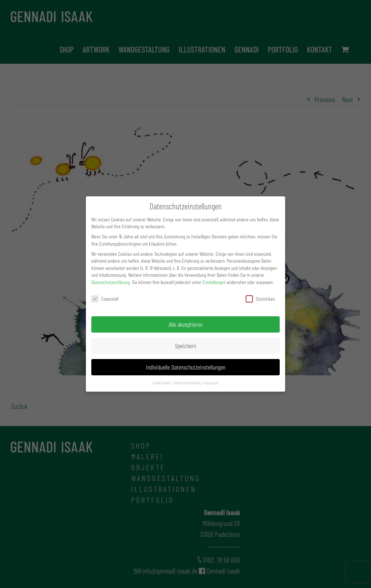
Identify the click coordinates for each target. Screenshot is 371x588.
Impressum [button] (211, 383)
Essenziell (105, 299)
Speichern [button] (185, 346)
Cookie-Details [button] (162, 383)
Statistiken (260, 299)
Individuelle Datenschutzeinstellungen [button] (186, 367)
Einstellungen (214, 282)
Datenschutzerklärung (111, 282)
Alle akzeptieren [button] (186, 324)
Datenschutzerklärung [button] (188, 383)
